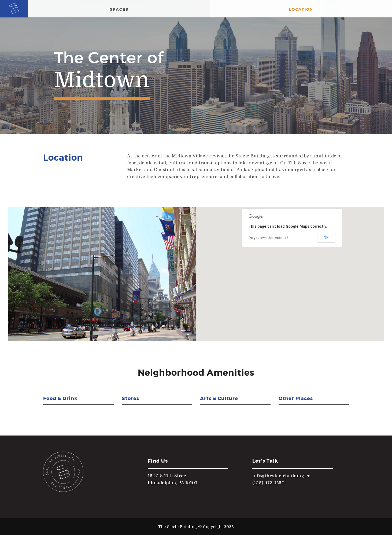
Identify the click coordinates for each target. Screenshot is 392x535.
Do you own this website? (269, 238)
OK (326, 238)
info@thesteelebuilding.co (281, 476)
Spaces (119, 9)
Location (301, 9)
